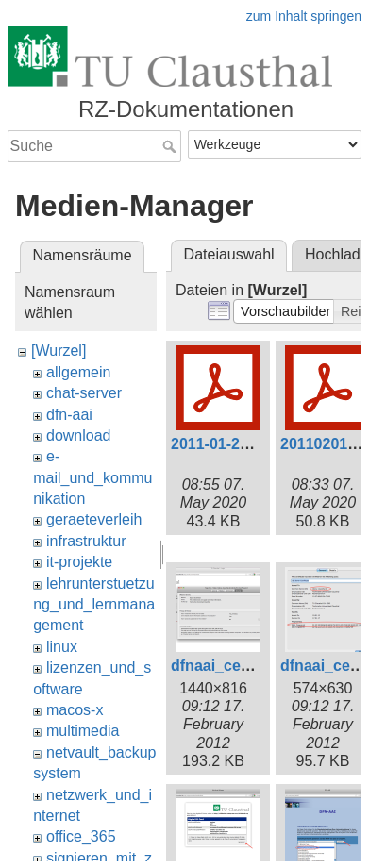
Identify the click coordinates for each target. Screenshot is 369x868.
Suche (171, 146)
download (79, 435)
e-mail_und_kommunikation (92, 477)
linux (62, 647)
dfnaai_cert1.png (231, 666)
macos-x (75, 710)
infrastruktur (86, 541)
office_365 (81, 836)
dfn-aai (69, 415)
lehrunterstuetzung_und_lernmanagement (94, 605)
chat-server (84, 393)
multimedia (83, 731)
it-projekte (79, 562)
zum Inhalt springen (304, 16)
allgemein (78, 372)
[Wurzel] (59, 351)
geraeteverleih (94, 519)
